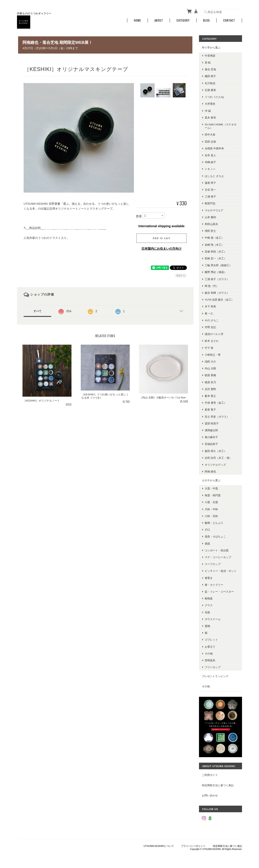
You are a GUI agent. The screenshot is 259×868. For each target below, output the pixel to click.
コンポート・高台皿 (217, 550)
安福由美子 (211, 444)
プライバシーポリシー (193, 846)
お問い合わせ (210, 795)
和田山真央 (211, 224)
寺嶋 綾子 (210, 162)
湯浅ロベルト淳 (214, 334)
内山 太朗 (210, 368)
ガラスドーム (213, 619)
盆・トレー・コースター (219, 592)
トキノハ (210, 169)
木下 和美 (210, 306)
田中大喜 (210, 135)
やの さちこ (212, 320)
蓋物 (207, 626)
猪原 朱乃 (210, 382)
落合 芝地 (210, 69)
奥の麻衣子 (211, 437)
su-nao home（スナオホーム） (221, 126)
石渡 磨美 (210, 90)
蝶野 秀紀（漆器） (216, 272)
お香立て (210, 647)
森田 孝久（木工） (216, 451)
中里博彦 (210, 56)
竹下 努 (209, 348)
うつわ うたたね (214, 97)
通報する (181, 276)
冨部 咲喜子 (212, 423)
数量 (139, 216)
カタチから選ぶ (211, 480)
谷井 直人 (210, 155)
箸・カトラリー (214, 585)
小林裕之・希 (213, 355)
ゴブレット (211, 640)
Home (137, 20)
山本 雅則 (210, 217)
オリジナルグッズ (215, 465)
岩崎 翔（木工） (214, 244)
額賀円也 (210, 203)
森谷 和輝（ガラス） (217, 293)
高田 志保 (210, 141)
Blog (206, 20)
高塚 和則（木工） (216, 252)
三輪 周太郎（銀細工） (218, 265)
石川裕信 (210, 83)
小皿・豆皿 (211, 502)
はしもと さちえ (214, 176)
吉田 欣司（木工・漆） (218, 458)
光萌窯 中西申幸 (214, 148)
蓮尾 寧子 (210, 183)
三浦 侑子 (210, 196)
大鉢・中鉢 (211, 509)
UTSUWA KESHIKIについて (159, 846)
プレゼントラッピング (215, 676)
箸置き (209, 578)
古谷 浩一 (210, 190)
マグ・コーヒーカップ (218, 557)
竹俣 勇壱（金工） (216, 403)
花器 (207, 612)
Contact (229, 20)
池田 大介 (210, 362)
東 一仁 (209, 313)
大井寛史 (210, 104)
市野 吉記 (210, 327)
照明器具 (210, 660)
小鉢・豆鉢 (211, 516)
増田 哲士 (210, 231)
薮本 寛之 (210, 396)
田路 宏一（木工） (216, 258)
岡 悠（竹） (212, 286)
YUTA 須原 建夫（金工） (219, 300)
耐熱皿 (209, 598)
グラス (209, 605)
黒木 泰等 (210, 118)
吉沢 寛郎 (210, 389)
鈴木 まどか (212, 341)
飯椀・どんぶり (214, 523)
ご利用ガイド (210, 775)
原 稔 (208, 62)
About (159, 20)
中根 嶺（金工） (214, 238)
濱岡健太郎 (211, 430)
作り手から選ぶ (211, 47)
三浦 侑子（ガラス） (217, 279)
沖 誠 (208, 111)
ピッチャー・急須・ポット (221, 571)
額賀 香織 (210, 375)
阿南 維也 (210, 471)
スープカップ (213, 564)
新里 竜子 (210, 410)
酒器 (207, 544)
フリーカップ (213, 667)
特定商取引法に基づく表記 (218, 785)
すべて (38, 311)
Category (183, 20)
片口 (207, 530)
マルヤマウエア (214, 210)
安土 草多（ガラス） (217, 417)
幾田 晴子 (210, 76)
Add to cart (161, 238)
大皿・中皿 (211, 488)
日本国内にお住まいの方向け (161, 249)
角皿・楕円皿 (213, 495)
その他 (209, 653)
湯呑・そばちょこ (215, 536)
